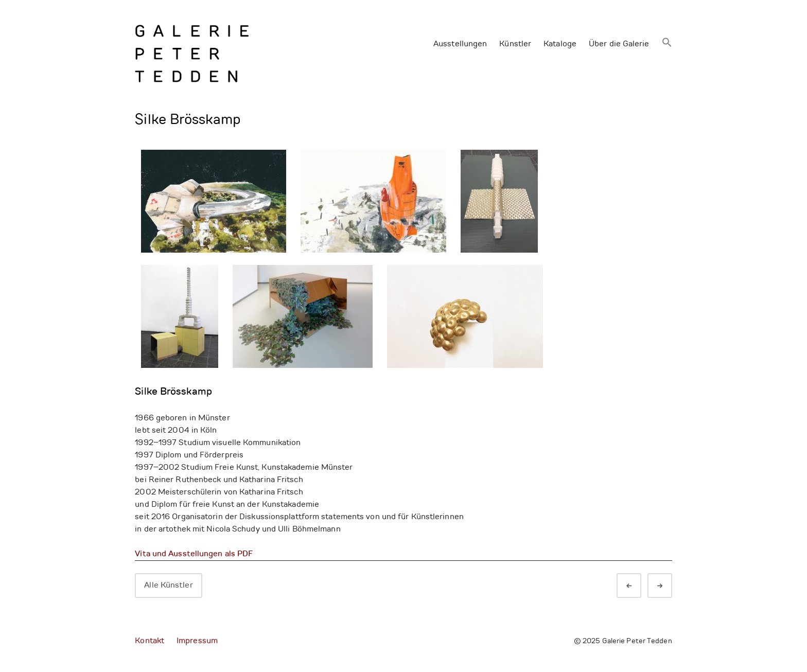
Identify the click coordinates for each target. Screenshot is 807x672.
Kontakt (150, 641)
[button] (667, 43)
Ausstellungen (460, 44)
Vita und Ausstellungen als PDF (194, 554)
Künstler (515, 44)
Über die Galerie (619, 44)
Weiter (669, 587)
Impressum (197, 641)
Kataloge (560, 44)
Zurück (638, 587)
